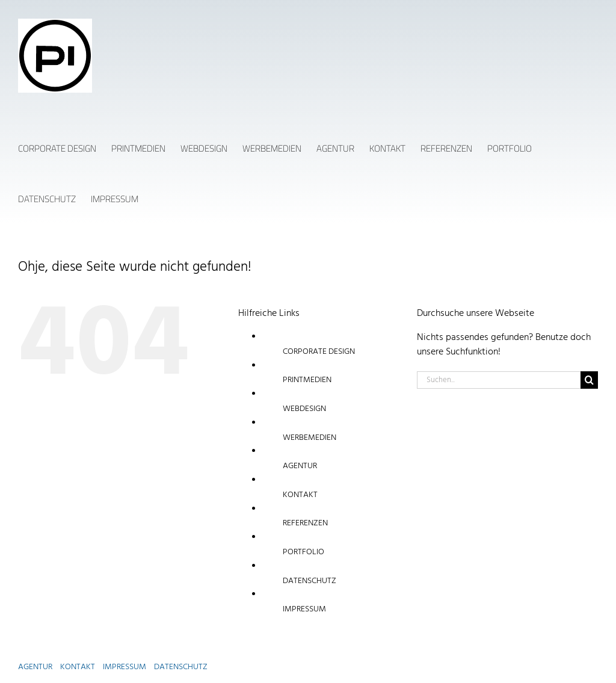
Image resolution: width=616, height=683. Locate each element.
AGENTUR (300, 466)
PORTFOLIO (303, 552)
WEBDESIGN (304, 409)
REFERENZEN (305, 523)
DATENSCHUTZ (310, 581)
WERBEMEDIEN (310, 438)
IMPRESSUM (304, 609)
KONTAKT (300, 495)
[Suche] (589, 380)
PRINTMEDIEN (307, 380)
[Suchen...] (499, 380)
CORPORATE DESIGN (319, 352)
